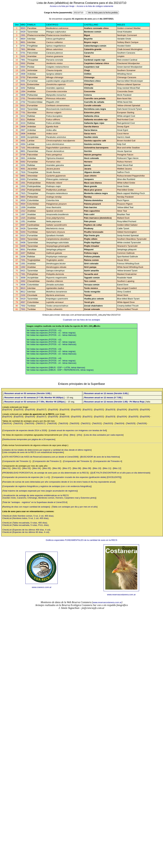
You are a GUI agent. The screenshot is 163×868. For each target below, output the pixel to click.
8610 (23, 288)
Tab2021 (86, 423)
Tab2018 (52, 423)
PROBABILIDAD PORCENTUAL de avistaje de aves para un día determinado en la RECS (45, 473)
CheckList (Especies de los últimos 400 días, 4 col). (27, 530)
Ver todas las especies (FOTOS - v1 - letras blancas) (51, 335)
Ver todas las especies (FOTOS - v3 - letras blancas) (51, 354)
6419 (23, 299)
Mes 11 (107, 468)
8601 (23, 42)
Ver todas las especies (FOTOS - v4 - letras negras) (51, 361)
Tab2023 (108, 423)
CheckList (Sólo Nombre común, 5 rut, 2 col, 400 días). (28, 516)
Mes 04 (37, 468)
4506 (23, 285)
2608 (23, 74)
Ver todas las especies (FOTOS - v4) (44, 358)
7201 (23, 260)
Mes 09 (87, 468)
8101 (23, 84)
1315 (23, 218)
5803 (23, 197)
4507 (23, 302)
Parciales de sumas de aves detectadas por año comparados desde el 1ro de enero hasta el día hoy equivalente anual (59, 482)
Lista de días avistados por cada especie (104, 435)
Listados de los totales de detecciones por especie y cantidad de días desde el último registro (47, 450)
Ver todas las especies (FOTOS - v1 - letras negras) (51, 333)
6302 (23, 162)
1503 (23, 186)
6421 (23, 271)
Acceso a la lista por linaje (62, 6)
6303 (23, 179)
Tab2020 (74, 423)
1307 (23, 214)
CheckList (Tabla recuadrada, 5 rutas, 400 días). (25, 523)
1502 (23, 190)
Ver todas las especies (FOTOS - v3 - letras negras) (51, 351)
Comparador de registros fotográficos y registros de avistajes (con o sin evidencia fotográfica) (47, 486)
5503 (23, 67)
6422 (23, 109)
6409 (23, 246)
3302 (23, 281)
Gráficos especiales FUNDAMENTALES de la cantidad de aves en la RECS (81, 540)
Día (66, 435)
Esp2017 (41, 409)
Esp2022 (99, 409)
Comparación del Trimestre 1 (17, 461)
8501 (23, 249)
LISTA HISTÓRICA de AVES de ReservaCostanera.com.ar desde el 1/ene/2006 (40, 457)
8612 (23, 292)
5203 (23, 232)
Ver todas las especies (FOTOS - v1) (44, 330)
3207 (23, 253)
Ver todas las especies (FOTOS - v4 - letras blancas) (51, 363)
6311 (23, 105)
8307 (23, 225)
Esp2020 (76, 409)
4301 (23, 141)
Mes (72, 435)
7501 (23, 309)
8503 (23, 28)
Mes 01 (6, 468)
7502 (23, 306)
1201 (23, 70)
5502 (23, 63)
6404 (23, 239)
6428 (23, 228)
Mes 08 (77, 468)
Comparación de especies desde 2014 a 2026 (25, 430)
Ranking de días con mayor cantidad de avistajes (26, 507)
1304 (23, 91)
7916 (23, 172)
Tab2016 (29, 423)
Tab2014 (7, 423)
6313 (23, 235)
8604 (23, 39)
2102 (23, 295)
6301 (23, 81)
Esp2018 (53, 409)
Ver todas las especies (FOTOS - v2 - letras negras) (51, 342)
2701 (23, 98)
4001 (23, 169)
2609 (23, 127)
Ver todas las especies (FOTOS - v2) (44, 340)
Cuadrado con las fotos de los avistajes (81, 320)
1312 (23, 211)
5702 (23, 77)
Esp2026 (145, 409)
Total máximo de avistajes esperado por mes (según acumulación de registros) (40, 491)
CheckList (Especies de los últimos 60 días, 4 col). (26, 532)
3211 (23, 120)
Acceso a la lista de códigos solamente (95, 6)
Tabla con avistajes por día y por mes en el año (75, 507)
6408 (23, 242)
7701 (23, 112)
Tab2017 (41, 423)
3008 (23, 278)
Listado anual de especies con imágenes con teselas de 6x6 (78, 430)
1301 (23, 264)
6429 (23, 32)
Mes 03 (27, 468)
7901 (23, 60)
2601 (23, 158)
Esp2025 (134, 409)
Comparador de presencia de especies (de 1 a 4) (26, 477)
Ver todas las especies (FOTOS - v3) (44, 349)
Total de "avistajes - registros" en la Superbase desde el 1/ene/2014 (35, 502)
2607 (23, 130)
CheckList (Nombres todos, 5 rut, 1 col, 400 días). (26, 518)
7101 (23, 148)
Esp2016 (30, 409)
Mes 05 (47, 468)
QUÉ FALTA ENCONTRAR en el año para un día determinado (120, 473)
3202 (23, 88)
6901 (23, 176)
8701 (23, 46)
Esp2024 (122, 409)
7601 (23, 49)
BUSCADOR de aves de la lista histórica (100, 457)
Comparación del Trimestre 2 (47, 461)
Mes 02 (16, 468)
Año (79, 435)
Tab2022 (97, 423)
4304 (23, 144)
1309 (23, 207)
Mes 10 (97, 468)
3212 (23, 116)
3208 (23, 257)
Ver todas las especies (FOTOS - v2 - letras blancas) (51, 344)
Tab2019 (63, 423)
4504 (23, 204)
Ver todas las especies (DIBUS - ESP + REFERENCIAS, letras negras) (60, 370)
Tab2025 (131, 423)
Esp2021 (87, 409)
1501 (23, 183)
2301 (23, 35)
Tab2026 (142, 423)
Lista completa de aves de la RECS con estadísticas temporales (33, 452)
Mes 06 (57, 468)
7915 (23, 193)
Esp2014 (7, 409)
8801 (23, 151)
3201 (23, 165)
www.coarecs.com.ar (42, 587)
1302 (23, 267)
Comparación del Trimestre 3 (77, 461)
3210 (23, 123)
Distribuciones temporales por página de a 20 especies (29, 439)
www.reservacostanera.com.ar (121, 595)
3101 (23, 56)
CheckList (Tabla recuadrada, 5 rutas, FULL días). (26, 525)
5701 (23, 53)
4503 (23, 200)
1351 (23, 221)
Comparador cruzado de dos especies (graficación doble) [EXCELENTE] (87, 477)
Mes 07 (67, 468)
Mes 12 (117, 468)
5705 (23, 155)
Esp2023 (111, 409)
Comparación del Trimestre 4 (108, 461)
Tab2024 (119, 423)
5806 (23, 95)
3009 (23, 137)
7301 (23, 274)
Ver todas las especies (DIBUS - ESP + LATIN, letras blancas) (56, 367)
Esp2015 (19, 409)
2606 (23, 134)
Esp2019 (64, 409)
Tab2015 (18, 423)
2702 (23, 102)
